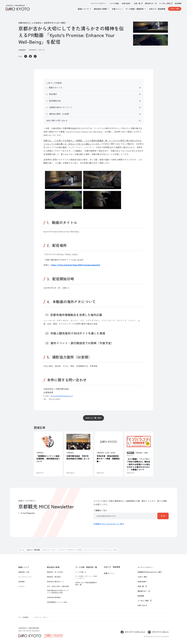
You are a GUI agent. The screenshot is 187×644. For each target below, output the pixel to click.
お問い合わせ (142, 605)
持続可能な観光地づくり (56, 582)
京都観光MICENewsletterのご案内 (150, 572)
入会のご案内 (175, 9)
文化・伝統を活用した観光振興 (58, 586)
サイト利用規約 (23, 617)
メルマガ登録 (114, 3)
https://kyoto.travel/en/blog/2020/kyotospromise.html (76, 265)
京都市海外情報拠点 (54, 597)
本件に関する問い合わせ (57, 120)
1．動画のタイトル (54, 88)
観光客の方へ (150, 3)
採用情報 (178, 3)
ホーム (22, 550)
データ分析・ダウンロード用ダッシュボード (86, 577)
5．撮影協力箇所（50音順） (58, 114)
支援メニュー (117, 9)
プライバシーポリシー (42, 617)
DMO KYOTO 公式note (160, 632)
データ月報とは (81, 572)
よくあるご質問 (165, 3)
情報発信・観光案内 (54, 577)
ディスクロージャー (25, 577)
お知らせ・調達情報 (157, 9)
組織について (24, 567)
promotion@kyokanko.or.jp (62, 396)
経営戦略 (22, 582)
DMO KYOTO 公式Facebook (135, 632)
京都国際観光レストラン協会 (57, 602)
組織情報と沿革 (24, 572)
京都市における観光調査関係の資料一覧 (86, 584)
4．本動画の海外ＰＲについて (59, 107)
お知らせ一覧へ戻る (93, 418)
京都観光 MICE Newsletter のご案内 (109, 524)
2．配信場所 (52, 94)
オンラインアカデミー (99, 3)
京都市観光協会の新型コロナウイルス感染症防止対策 (58, 592)
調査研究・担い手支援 (55, 572)
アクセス (22, 586)
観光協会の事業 (53, 567)
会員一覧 (137, 3)
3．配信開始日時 (53, 101)
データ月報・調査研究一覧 (86, 567)
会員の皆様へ (126, 3)
